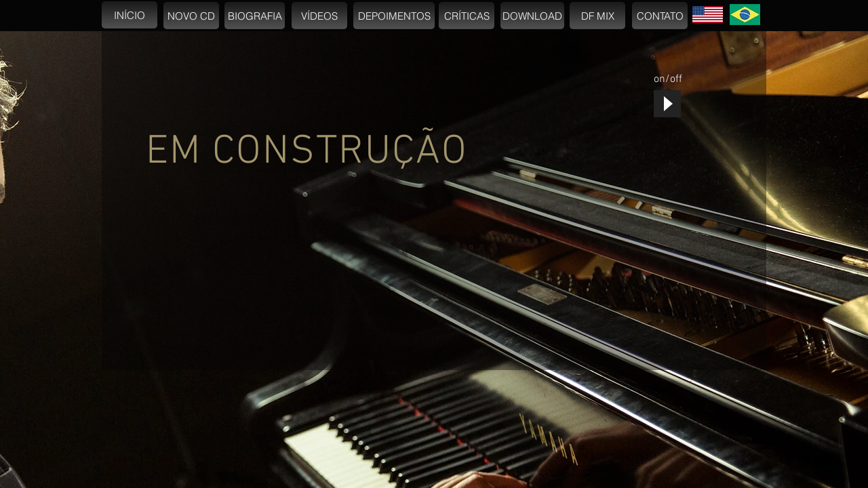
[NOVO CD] (191, 16)
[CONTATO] (660, 16)
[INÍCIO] (130, 15)
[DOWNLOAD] (532, 16)
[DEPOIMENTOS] (394, 16)
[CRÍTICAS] (467, 16)
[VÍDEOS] (319, 16)
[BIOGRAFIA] (255, 16)
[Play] (667, 104)
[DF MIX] (597, 16)
